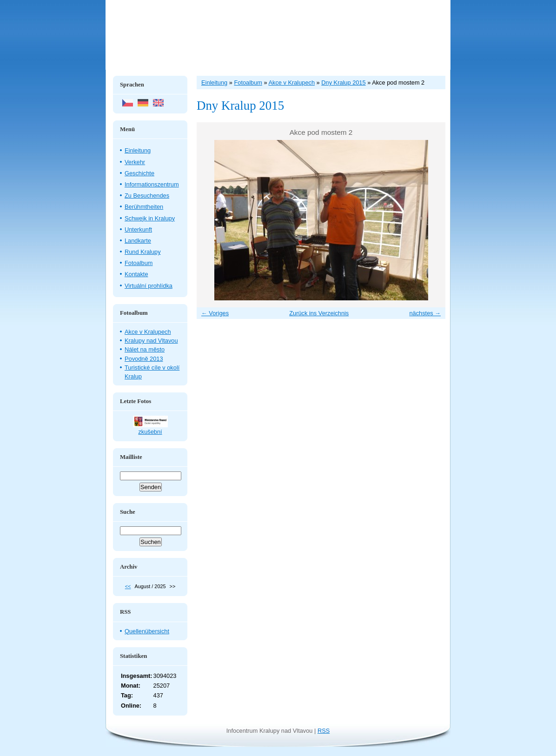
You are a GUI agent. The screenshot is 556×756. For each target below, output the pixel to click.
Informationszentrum (152, 184)
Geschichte (139, 173)
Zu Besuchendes (147, 196)
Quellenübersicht (147, 631)
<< (128, 586)
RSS (324, 731)
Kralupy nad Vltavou (151, 341)
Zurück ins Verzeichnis (319, 313)
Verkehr (135, 162)
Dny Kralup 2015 (343, 83)
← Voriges (215, 313)
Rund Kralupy (143, 252)
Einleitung (138, 150)
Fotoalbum (139, 263)
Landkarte (138, 241)
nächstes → (425, 313)
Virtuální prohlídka (149, 286)
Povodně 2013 (144, 359)
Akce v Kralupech (148, 332)
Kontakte (136, 274)
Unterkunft (138, 229)
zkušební (150, 432)
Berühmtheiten (144, 207)
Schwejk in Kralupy (150, 218)
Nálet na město (145, 349)
